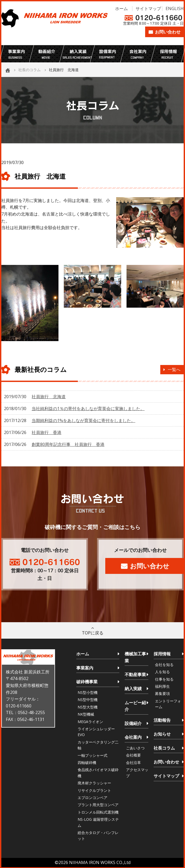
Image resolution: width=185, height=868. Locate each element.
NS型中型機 (88, 700)
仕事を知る (164, 679)
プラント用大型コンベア (98, 805)
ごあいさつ (135, 748)
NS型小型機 (88, 692)
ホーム (121, 8)
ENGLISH (175, 8)
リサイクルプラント (94, 790)
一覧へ (174, 369)
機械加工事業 (135, 657)
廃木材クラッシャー (94, 783)
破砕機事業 (87, 682)
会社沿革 (133, 762)
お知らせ (162, 734)
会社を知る (164, 665)
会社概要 (133, 755)
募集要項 (162, 693)
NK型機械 (86, 714)
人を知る (162, 672)
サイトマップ (148, 8)
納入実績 (133, 689)
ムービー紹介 (135, 706)
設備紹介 (133, 723)
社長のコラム (30, 70)
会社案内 (133, 737)
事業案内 (85, 668)
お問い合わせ (168, 32)
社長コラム (164, 748)
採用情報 (162, 654)
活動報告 (162, 720)
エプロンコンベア (93, 798)
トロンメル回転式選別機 (98, 812)
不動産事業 (135, 674)
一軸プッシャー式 (93, 755)
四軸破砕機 (87, 762)
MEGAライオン (90, 722)
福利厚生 (162, 686)
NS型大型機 (88, 707)
